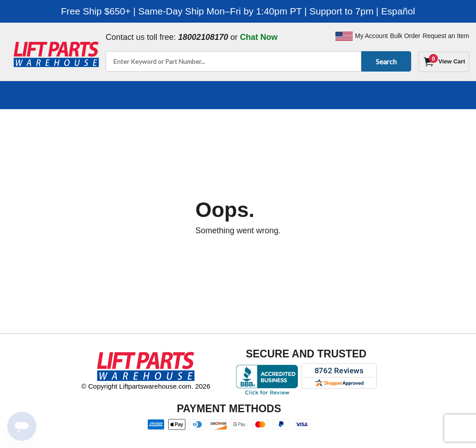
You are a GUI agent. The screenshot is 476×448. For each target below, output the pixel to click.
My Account (371, 36)
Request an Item (446, 36)
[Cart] (444, 62)
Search (385, 61)
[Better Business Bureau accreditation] (267, 380)
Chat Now (259, 37)
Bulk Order (405, 36)
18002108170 (203, 37)
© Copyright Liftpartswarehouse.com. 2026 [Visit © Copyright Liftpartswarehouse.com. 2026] (146, 386)
